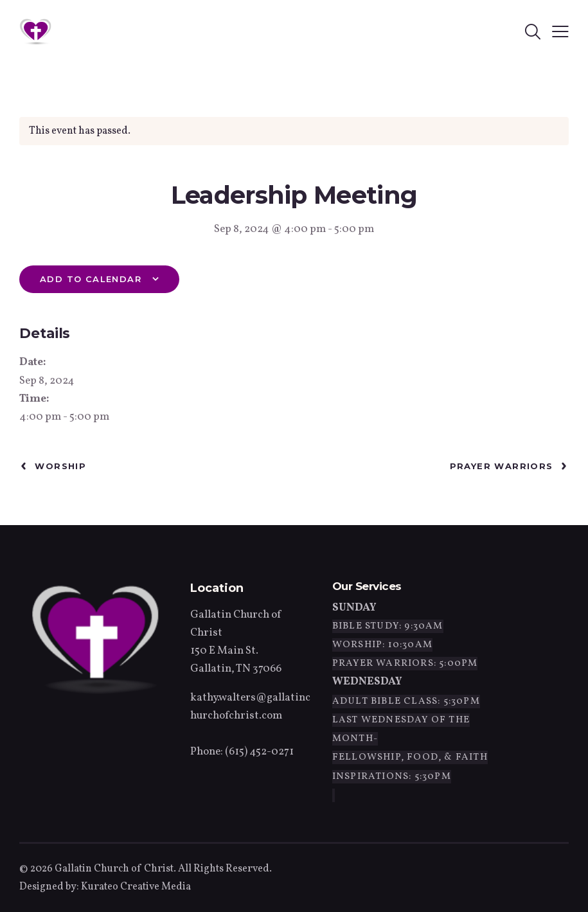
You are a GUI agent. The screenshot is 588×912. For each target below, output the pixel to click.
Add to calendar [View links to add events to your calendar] (91, 279)
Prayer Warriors (503, 466)
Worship (59, 466)
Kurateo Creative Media (136, 887)
